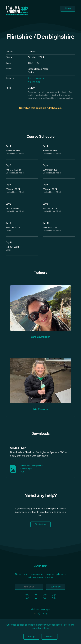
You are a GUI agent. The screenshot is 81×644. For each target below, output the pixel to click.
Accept (32, 637)
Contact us (40, 524)
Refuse (49, 637)
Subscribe (56, 587)
